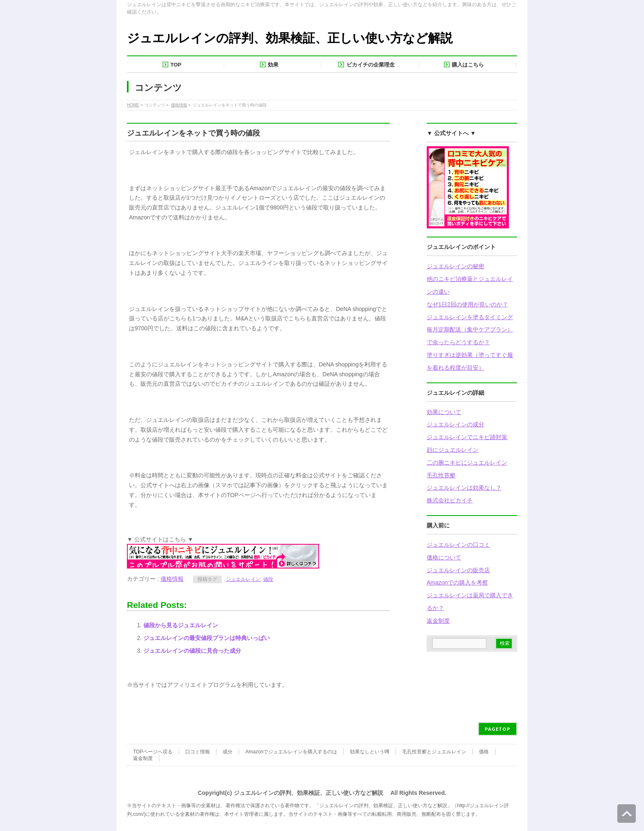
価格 (484, 752)
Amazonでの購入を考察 (457, 582)
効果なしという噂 (370, 752)
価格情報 (179, 105)
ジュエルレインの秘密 (455, 266)
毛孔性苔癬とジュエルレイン (434, 752)
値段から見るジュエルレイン (181, 625)
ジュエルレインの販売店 (458, 570)
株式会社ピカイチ (450, 500)
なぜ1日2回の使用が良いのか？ (467, 304)
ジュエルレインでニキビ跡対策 (467, 437)
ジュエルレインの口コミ (458, 545)
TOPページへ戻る (153, 752)
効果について (444, 412)
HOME (133, 105)
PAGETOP (498, 729)
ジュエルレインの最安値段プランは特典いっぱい (207, 638)
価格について (444, 557)
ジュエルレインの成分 (455, 424)
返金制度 (438, 621)
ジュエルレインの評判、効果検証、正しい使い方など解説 (290, 38)
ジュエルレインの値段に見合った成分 (192, 651)
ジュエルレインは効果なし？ (464, 488)
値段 (268, 579)
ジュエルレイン (243, 579)
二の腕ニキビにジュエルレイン (467, 463)
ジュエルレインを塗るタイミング (470, 317)
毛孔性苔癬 (441, 475)
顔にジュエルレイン (453, 450)
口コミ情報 (198, 752)
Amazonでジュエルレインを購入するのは (291, 752)
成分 (228, 752)
